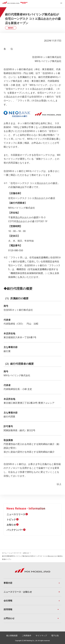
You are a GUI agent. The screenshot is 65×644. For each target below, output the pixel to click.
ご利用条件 (27, 636)
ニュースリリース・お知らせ (19, 553)
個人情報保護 (12, 636)
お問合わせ (9, 618)
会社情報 (8, 601)
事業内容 (8, 583)
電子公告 (55, 636)
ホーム (4, 553)
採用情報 (8, 609)
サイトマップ (41, 636)
